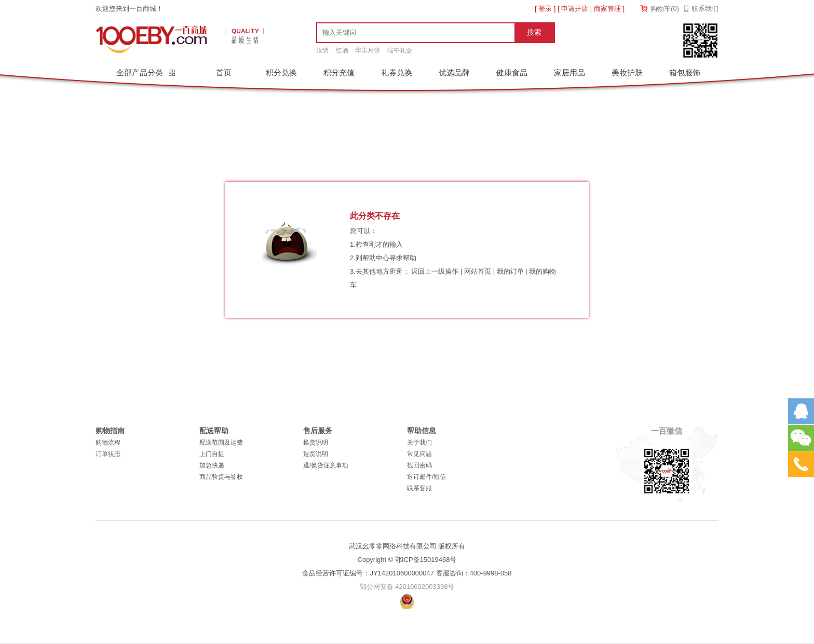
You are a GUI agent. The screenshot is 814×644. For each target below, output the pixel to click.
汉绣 (322, 50)
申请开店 (575, 9)
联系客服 (419, 488)
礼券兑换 (397, 72)
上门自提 (212, 454)
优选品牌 (454, 72)
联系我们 (705, 9)
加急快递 (212, 465)
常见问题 (419, 454)
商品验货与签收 (221, 477)
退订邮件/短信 (426, 477)
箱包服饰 (685, 72)
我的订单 (510, 271)
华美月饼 (368, 50)
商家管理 (607, 9)
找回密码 (419, 465)
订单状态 (108, 454)
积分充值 (339, 72)
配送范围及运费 (221, 442)
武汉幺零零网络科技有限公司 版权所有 (407, 546)
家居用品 (569, 72)
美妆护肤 (627, 72)
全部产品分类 (141, 72)
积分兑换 (281, 72)
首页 (224, 72)
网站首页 (478, 271)
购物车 (665, 9)
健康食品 (512, 72)
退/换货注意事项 (326, 465)
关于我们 (419, 442)
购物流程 (108, 442)
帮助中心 (376, 258)
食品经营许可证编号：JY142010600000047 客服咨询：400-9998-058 (407, 573)
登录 (545, 9)
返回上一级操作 (435, 271)
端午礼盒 (400, 50)
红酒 (342, 50)
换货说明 (316, 442)
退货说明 (316, 454)
